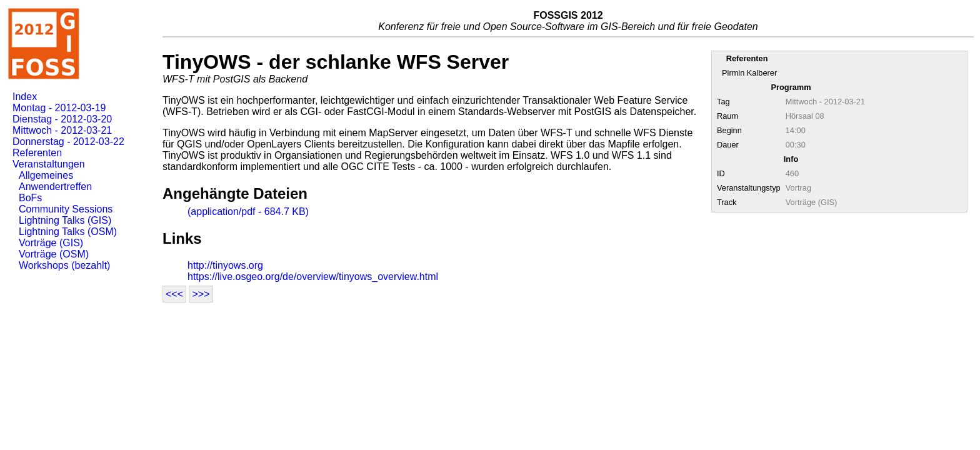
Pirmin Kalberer (749, 73)
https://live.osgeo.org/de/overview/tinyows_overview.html (313, 277)
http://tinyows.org (225, 265)
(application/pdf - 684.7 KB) (248, 212)
